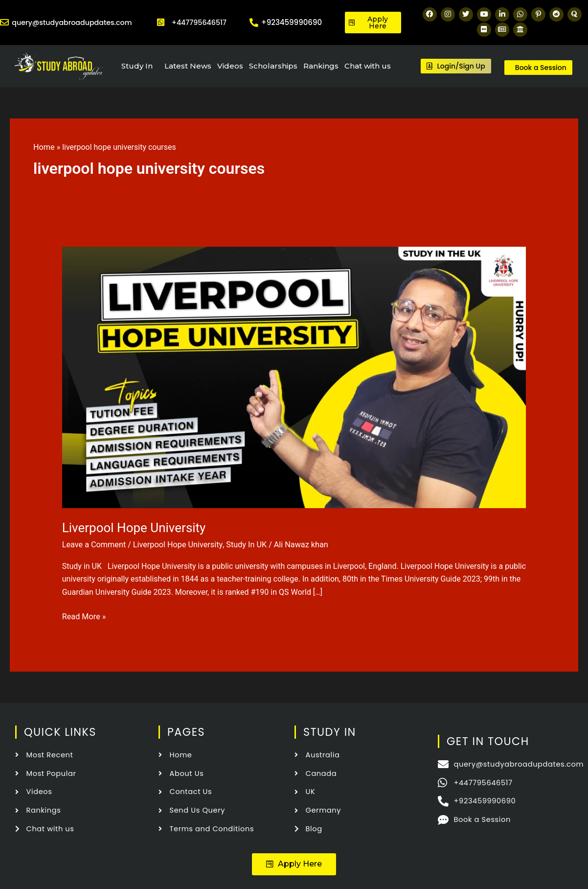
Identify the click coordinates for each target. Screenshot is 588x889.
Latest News (188, 66)
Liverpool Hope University (134, 528)
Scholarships (273, 66)
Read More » (84, 615)
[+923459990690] (254, 23)
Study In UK (244, 545)
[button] (294, 863)
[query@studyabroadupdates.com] (4, 23)
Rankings (321, 66)
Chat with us (368, 66)
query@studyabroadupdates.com (75, 22)
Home (44, 147)
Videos (230, 66)
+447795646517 (199, 22)
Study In (137, 66)
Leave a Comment (94, 545)
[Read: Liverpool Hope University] (294, 377)
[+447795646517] (161, 23)
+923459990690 (292, 22)
